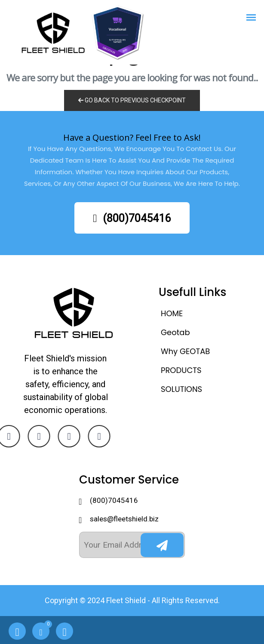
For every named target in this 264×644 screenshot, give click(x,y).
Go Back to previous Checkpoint (132, 100)
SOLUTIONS (181, 389)
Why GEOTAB (185, 351)
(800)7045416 (132, 218)
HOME (172, 313)
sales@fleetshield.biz (124, 519)
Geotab (175, 332)
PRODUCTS (181, 370)
